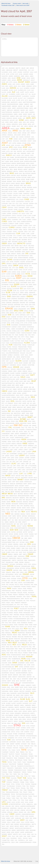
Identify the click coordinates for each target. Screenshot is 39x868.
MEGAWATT (27, 490)
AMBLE (21, 104)
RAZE (17, 629)
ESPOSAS (23, 315)
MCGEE (11, 490)
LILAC (14, 464)
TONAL (16, 780)
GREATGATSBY (21, 369)
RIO (24, 649)
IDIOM (34, 399)
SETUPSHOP (6, 683)
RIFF (19, 647)
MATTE (21, 488)
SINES (18, 695)
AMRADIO (17, 110)
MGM (3, 496)
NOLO (4, 528)
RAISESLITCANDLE (8, 625)
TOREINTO (16, 782)
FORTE (9, 347)
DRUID (21, 266)
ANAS (23, 112)
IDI (30, 399)
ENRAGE (9, 303)
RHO (34, 645)
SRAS (9, 723)
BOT (36, 182)
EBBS (19, 274)
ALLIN (10, 98)
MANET (21, 480)
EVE (9, 325)
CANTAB (15, 196)
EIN (27, 285)
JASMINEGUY (24, 434)
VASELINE (18, 818)
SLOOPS (19, 703)
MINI (27, 498)
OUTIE (18, 581)
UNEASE (20, 808)
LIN (30, 464)
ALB (32, 90)
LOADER (9, 468)
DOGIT (11, 258)
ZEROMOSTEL (6, 842)
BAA (8, 157)
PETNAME (12, 601)
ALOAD (4, 100)
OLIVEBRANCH (31, 552)
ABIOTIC (18, 68)
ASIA (32, 137)
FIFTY (23, 337)
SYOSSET (24, 744)
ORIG (3, 572)
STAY (33, 728)
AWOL (29, 153)
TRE (28, 788)
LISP (26, 466)
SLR (30, 703)
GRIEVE (25, 371)
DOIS (16, 258)
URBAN (16, 812)
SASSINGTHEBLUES (8, 667)
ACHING (20, 72)
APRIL (4, 124)
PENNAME (12, 597)
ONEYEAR (20, 560)
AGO (14, 84)
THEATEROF (12, 764)
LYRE (30, 474)
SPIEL (12, 719)
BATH (17, 165)
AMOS (31, 108)
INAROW (4, 411)
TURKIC (8, 798)
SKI (32, 697)
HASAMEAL (23, 379)
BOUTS (8, 184)
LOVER (16, 472)
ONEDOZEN (12, 558)
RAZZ (21, 629)
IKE (28, 403)
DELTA (9, 248)
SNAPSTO (23, 707)
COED (4, 222)
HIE (33, 387)
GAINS (33, 351)
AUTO (8, 151)
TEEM (17, 756)
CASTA (8, 202)
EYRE (22, 331)
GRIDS (20, 371)
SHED (34, 685)
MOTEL (31, 504)
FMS (3, 345)
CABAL (15, 192)
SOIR (3, 713)
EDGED (4, 278)
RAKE (16, 625)
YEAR (4, 838)
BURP (32, 190)
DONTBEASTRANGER (20, 260)
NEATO (34, 512)
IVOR (14, 432)
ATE (4, 145)
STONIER (5, 736)
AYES (32, 155)
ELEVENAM (16, 289)
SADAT (9, 661)
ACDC (11, 72)
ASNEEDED (31, 139)
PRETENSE (5, 615)
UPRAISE (10, 812)
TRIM (25, 790)
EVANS (4, 325)
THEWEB (10, 770)
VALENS (31, 816)
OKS (35, 550)
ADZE (9, 80)
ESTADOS (20, 317)
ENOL (26, 301)
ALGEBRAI (12, 94)
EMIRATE (25, 295)
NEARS (28, 512)
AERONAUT (26, 80)
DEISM (17, 246)
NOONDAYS (5, 530)
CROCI (4, 232)
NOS (16, 530)
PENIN (7, 597)
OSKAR (18, 576)
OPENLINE (17, 566)
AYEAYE (27, 155)
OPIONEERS (10, 568)
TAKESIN (27, 746)
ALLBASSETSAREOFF (15, 96)
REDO (15, 633)
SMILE (34, 705)
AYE (23, 155)
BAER (14, 159)
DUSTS (16, 270)
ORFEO (34, 570)
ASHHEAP (27, 137)
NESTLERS (13, 518)
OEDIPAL (16, 544)
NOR (12, 530)
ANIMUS (12, 116)
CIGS (28, 214)
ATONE (20, 147)
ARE (35, 126)
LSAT (20, 472)
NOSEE (4, 532)
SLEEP (11, 701)
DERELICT (9, 250)
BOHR (19, 180)
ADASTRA (5, 76)
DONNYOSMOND (23, 258)
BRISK (11, 186)
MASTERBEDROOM (8, 488)
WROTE (15, 834)
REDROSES (21, 633)
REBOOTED (24, 631)
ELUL (18, 293)
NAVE (8, 512)
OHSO (31, 548)
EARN (9, 272)
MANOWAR (33, 480)
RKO (16, 651)
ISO (20, 425)
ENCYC (4, 297)
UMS (35, 804)
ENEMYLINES (16, 297)
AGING (10, 84)
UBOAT (31, 800)
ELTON (13, 293)
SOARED (28, 709)
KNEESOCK (5, 446)
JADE (25, 432)
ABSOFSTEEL (23, 70)
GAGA (28, 351)
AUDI (30, 149)
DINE (9, 254)
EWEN (13, 329)
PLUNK (4, 609)
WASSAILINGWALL (25, 824)
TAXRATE (12, 752)
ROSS (28, 655)
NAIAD (33, 508)
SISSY (11, 697)
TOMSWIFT (10, 780)
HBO (25, 381)
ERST (24, 313)
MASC (34, 484)
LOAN (15, 468)
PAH (32, 585)
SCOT (10, 671)
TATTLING (30, 750)
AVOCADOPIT (30, 151)
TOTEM (18, 784)
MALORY (4, 480)
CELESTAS (29, 206)
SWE (8, 744)
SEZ (17, 683)
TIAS (3, 774)
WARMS (17, 824)
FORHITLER (31, 345)
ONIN (25, 560)
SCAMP (24, 669)
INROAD (24, 417)
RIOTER (29, 649)
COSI (29, 228)
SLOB (35, 701)
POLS (4, 611)
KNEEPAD (31, 444)
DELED (4, 248)
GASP (22, 355)
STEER (17, 730)
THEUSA (4, 770)
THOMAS (29, 770)
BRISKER (17, 186)
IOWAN (8, 421)
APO (28, 122)
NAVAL (4, 512)
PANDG (29, 587)
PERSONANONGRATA (13, 599)
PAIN (36, 585)
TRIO (3, 792)
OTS (35, 579)
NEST (7, 518)
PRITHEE (16, 615)
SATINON (27, 667)
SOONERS (18, 713)
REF (30, 635)
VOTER (27, 822)
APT (33, 124)
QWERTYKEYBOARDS (19, 621)
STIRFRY (27, 732)
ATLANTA (18, 145)
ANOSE (15, 118)
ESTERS (4, 319)
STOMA (15, 734)
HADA (23, 375)
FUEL (10, 351)
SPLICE (29, 719)
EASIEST (24, 272)
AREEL (17, 129)
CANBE (32, 194)
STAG (17, 725)
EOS (34, 305)
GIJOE (32, 359)
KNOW (20, 446)
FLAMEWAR (5, 341)
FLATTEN (17, 341)
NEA (23, 512)
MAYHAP (33, 488)
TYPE (10, 800)
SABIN (33, 659)
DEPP (4, 250)
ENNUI (22, 301)
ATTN (20, 149)
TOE (24, 778)
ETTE (26, 323)
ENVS (26, 305)
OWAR (8, 583)
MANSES (5, 482)
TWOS (30, 798)
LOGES (34, 468)
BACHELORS (32, 157)
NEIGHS (33, 514)
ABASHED (12, 68)
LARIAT (26, 450)
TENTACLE (5, 760)
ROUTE (15, 657)
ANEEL (16, 114)
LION (8, 466)
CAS (17, 200)
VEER (27, 818)
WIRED (14, 830)
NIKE (35, 520)
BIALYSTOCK (28, 171)
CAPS (28, 196)
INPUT (15, 417)
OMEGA (10, 554)
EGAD (34, 281)
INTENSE (16, 419)
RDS (33, 629)
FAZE (17, 335)
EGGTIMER (24, 283)
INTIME (23, 419)
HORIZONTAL (27, 391)
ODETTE (4, 544)
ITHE (29, 428)
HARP (17, 379)
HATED (16, 381)
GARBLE (10, 355)
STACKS (10, 726)
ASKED (16, 139)
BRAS (28, 183)
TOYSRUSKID (11, 786)
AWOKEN (23, 153)
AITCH (35, 86)
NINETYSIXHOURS (7, 524)
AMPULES (10, 110)
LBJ (8, 454)
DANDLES (5, 238)
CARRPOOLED (11, 200)
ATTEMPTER (14, 149)
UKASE (9, 802)
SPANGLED (27, 715)
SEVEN (13, 683)
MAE (26, 476)
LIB (11, 462)
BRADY (23, 184)
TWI (21, 798)
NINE (20, 522)
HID (30, 387)
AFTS (11, 82)
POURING (10, 613)
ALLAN (5, 96)
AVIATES (19, 151)
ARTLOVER (17, 135)
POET (16, 609)
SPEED (15, 717)
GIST (7, 361)
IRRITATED (23, 423)
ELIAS (29, 289)
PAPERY (15, 589)
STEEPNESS (11, 730)
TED (10, 756)
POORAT (21, 611)
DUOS (31, 268)
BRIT (22, 186)
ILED (34, 403)
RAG (7, 623)
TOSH (4, 784)
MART (25, 484)
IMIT (25, 407)
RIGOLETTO (25, 647)
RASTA (22, 627)
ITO (36, 428)
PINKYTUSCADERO (8, 605)
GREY (15, 371)
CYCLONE (9, 236)
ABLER (23, 68)
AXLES (18, 155)
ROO (4, 655)
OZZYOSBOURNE (28, 583)
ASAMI (13, 137)
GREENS (5, 371)
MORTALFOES (24, 504)
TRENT (5, 790)
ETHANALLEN (6, 321)
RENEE (17, 641)
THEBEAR (20, 764)
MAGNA (4, 478)
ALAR (15, 90)
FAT (13, 335)
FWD (24, 351)
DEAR (14, 240)
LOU (36, 470)
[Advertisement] (20, 855)
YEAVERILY (14, 838)
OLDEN (8, 552)
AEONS (14, 80)
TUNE (4, 798)
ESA (28, 313)
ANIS (21, 116)
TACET (4, 746)
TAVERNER (5, 752)
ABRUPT (16, 70)
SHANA (11, 685)
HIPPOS (20, 389)
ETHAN (32, 319)
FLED (23, 341)
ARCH (26, 126)
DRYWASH (5, 268)
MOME (4, 502)
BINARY (34, 173)
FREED (30, 347)
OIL (3, 550)
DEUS (4, 252)
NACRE (19, 508)
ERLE (16, 311)
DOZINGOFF (30, 262)
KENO (9, 442)
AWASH (11, 153)
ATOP (25, 147)
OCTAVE (22, 542)
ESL (13, 315)
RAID (19, 623)
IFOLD (16, 403)
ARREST (33, 133)
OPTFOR (22, 568)
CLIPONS (28, 218)
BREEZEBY (5, 186)
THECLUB (13, 766)
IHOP (20, 403)
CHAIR (16, 210)
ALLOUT (20, 98)
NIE (32, 520)
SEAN (29, 671)
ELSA (3, 293)
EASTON (34, 272)
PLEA (26, 607)
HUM (17, 395)
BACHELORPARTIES (21, 157)
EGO (33, 283)
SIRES (4, 697)
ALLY (25, 98)
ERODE (31, 311)
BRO (25, 186)
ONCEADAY (21, 556)
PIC (24, 601)
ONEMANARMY (6, 560)
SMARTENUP (9, 705)
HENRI (9, 385)
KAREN (13, 440)
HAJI (15, 377)
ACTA (3, 74)
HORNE (4, 393)
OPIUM (17, 568)
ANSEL (20, 118)
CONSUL (27, 224)
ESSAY (8, 317)
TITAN (26, 776)
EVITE (4, 329)
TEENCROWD (24, 756)
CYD (14, 236)
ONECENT (5, 558)
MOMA (34, 500)
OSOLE (28, 576)
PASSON (25, 591)
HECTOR (18, 383)
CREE (20, 230)
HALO (23, 377)
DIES (32, 252)
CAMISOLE (26, 194)
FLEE (26, 341)
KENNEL (4, 442)
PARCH (20, 589)
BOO (15, 182)
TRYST (8, 796)
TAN (35, 746)
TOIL (34, 778)
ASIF (3, 139)
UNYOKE (17, 810)
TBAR (17, 752)
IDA (29, 397)
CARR (4, 200)
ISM (16, 425)
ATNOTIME (5, 147)
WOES (4, 832)
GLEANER (25, 361)
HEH (27, 383)
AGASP (21, 82)
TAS (9, 750)
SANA (15, 663)
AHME (32, 84)
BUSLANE (5, 192)
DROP (16, 266)
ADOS (33, 78)
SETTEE (29, 681)
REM (8, 641)
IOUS (3, 421)
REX (14, 645)
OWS (16, 583)
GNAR (21, 363)
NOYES (21, 534)
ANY (17, 120)
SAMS (10, 663)
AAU (7, 68)
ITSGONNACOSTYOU (8, 430)
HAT (8, 381)
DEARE (19, 240)
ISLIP (11, 426)
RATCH (30, 627)
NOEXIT (19, 526)
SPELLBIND (21, 717)
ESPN (17, 315)
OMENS (16, 554)
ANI (34, 114)
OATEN (26, 536)
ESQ (32, 315)
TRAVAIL (23, 788)
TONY (31, 780)
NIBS (16, 520)
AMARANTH (14, 102)
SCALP (19, 669)
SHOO (26, 687)
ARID (15, 131)
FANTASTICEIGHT (27, 333)
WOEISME (33, 830)
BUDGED (30, 188)
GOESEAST (5, 365)
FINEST (9, 339)
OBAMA (4, 538)
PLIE (34, 607)
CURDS (23, 234)
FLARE (12, 341)
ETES (28, 319)
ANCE (27, 112)
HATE (12, 381)
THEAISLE (5, 764)
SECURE (4, 675)
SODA (16, 711)
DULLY (27, 268)
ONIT (3, 562)
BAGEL (22, 159)
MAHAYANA (11, 478)
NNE (29, 524)
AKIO (7, 88)
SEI (34, 677)
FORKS (4, 347)
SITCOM (21, 697)
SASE (29, 665)
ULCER (18, 802)
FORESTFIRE (17, 345)
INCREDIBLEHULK (27, 411)
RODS (4, 653)
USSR (7, 816)
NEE (12, 514)
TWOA (25, 798)
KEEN (24, 440)
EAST (29, 272)
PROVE (10, 617)
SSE (15, 723)
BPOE (13, 184)
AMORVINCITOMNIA (22, 108)
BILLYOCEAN (27, 173)
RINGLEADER (10, 649)
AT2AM (24, 143)
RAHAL (14, 623)
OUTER (14, 581)
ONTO (25, 564)
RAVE (9, 629)
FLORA (27, 343)
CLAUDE (4, 218)
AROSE (24, 133)
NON (8, 528)
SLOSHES (25, 703)
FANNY (18, 333)
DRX (30, 266)
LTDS (30, 472)
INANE (20, 409)
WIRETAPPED (21, 830)
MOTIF (4, 506)
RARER (13, 627)
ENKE (10, 301)
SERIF (9, 681)
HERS (18, 387)
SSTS (28, 723)
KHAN (14, 442)
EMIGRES (15, 295)
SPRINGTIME (29, 721)
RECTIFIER (32, 631)
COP (34, 226)
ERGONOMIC (22, 309)
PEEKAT (15, 595)
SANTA (32, 663)
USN (3, 816)
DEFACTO (21, 244)
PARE (25, 589)
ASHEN (21, 137)
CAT (32, 202)
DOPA (29, 260)
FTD (30, 349)
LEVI (34, 460)
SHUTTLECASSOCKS (13, 689)
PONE (15, 611)
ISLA (3, 426)
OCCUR (20, 540)
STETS (13, 732)
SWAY (4, 744)
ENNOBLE (16, 301)
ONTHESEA (19, 564)
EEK (3, 281)
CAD (32, 192)
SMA (3, 705)
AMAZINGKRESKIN (13, 104)
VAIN (27, 816)
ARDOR (31, 126)
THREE (10, 772)
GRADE (16, 367)
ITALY (23, 428)
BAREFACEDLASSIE (30, 161)
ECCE (23, 274)
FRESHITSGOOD (23, 349)
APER (11, 122)
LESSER (33, 458)
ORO (18, 572)
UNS (8, 810)
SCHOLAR (5, 671)
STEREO (32, 730)
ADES (32, 76)
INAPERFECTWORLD (29, 409)
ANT (24, 118)
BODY (33, 178)
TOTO (22, 784)
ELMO (31, 291)
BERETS (31, 169)
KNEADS (19, 444)
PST (20, 617)
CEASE (4, 206)
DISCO (4, 256)
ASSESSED (23, 141)
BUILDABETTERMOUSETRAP (11, 190)
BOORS (19, 182)
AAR (3, 68)
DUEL (21, 268)
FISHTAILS (15, 339)
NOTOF (25, 532)
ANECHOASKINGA (7, 114)
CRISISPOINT (32, 230)
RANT (35, 625)
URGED (21, 812)
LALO (29, 448)
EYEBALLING (16, 331)
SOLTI (7, 713)
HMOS (5, 391)
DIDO (24, 252)
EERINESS (22, 281)
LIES (17, 462)
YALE (13, 836)
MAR (17, 482)
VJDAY (18, 822)
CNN (4, 220)
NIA (13, 520)
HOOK (15, 391)
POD (12, 609)
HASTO (4, 381)
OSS (32, 576)
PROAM (22, 615)
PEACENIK (13, 593)
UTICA (17, 816)
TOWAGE (34, 784)
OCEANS (25, 540)
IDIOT (4, 401)
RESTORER (21, 643)
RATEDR (4, 629)
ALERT (22, 92)
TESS (4, 762)
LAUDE (23, 452)
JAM (32, 432)
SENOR (31, 679)
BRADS (18, 184)
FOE (7, 345)
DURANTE (5, 270)
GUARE (12, 373)
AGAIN (15, 82)
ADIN (9, 78)
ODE (32, 542)
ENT (27, 303)
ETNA (9, 323)
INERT (24, 413)
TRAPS (18, 788)
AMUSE (23, 110)
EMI (10, 295)
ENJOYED (5, 301)
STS (16, 738)
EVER (19, 327)
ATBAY (33, 143)
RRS (10, 659)
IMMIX (34, 407)
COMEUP (11, 224)
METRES (20, 494)
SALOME (34, 661)
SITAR (16, 697)
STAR (3, 728)
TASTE (18, 750)
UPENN (4, 812)
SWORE (18, 744)
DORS (4, 262)
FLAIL (24, 339)
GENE (18, 357)
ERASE (9, 309)
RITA (9, 651)
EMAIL (26, 293)
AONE (21, 120)
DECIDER (15, 242)
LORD (19, 470)
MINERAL (22, 498)
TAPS (27, 748)
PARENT (30, 589)
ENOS (4, 303)
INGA (28, 413)
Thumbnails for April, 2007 (8, 5)
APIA (24, 122)
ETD (24, 319)
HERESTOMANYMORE (9, 387)
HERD (17, 385)
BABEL (12, 157)
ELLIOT (22, 291)
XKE (32, 834)
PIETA (4, 603)
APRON (9, 124)
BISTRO (14, 175)
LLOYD (4, 468)
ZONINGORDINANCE (25, 842)
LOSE (23, 470)
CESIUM (4, 210)
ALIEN (18, 94)
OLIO (24, 552)
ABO (28, 68)
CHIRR (4, 214)
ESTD (25, 317)
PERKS (4, 599)
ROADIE (24, 651)
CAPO (24, 196)
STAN (28, 726)
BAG (18, 159)
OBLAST (4, 540)
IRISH (30, 421)
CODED (29, 220)
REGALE (9, 637)
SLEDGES (5, 701)
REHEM (11, 639)
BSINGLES (12, 188)
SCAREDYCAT (31, 669)
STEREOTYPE (6, 732)
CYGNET (19, 236)
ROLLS (20, 653)
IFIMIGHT (10, 403)
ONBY (15, 556)
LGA (7, 462)
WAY (8, 826)
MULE (32, 506)
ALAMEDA (27, 88)
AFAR (3, 82)
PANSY (34, 587)
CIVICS (14, 216)
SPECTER (9, 717)
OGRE (8, 548)
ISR (30, 426)
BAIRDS (33, 159)
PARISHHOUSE (6, 591)
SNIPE (9, 709)
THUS (34, 772)
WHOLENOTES (6, 830)
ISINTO (34, 423)
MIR (35, 498)
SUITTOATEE (20, 740)
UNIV (29, 808)
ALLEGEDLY (26, 96)
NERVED (25, 516)
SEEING (29, 675)
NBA (16, 512)
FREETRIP (5, 349)
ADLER (14, 78)
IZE (17, 432)
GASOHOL (17, 355)
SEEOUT (15, 677)
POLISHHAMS (32, 609)
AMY (27, 110)
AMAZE (4, 104)
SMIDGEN (28, 705)
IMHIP (10, 407)
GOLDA (19, 365)
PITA (18, 605)
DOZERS (17, 262)
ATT (9, 149)
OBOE (9, 540)
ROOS (9, 655)
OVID (3, 583)
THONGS (5, 772)
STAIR (24, 726)
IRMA (3, 423)
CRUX (26, 232)
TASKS (13, 750)
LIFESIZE (26, 462)
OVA (23, 581)
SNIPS (13, 709)
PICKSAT (33, 601)
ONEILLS (19, 558)
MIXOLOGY (12, 500)
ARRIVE (4, 135)
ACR (36, 72)
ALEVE (32, 92)
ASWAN (19, 143)
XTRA (9, 836)
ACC (33, 70)
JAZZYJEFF (5, 436)
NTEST (26, 534)
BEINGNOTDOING (30, 167)
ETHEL (13, 321)
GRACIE (10, 367)
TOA (8, 778)
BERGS (4, 171)
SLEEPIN (16, 701)
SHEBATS (28, 685)
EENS (16, 281)
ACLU (32, 72)
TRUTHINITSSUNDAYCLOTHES (25, 794)
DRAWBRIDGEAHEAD (24, 264)
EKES (35, 285)
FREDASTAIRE (22, 347)
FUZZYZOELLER (17, 351)
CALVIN (15, 194)
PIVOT (26, 605)
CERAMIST (22, 208)
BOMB (28, 180)
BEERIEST (5, 167)
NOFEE (24, 526)
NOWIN (16, 534)
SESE (13, 681)
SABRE (4, 661)
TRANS (13, 788)
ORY (20, 574)
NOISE (30, 526)
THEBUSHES (6, 766)
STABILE (4, 726)
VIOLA (9, 822)
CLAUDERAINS (12, 218)
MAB (3, 476)
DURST (11, 270)
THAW (24, 762)
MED (16, 490)
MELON (8, 492)
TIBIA (7, 774)
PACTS (17, 585)
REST (15, 643)
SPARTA (33, 715)
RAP (3, 627)
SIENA (11, 691)
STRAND (4, 738)
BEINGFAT (21, 167)
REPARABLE (24, 641)
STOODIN (11, 736)
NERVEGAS (31, 516)
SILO (32, 693)
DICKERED (18, 252)
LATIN (18, 452)
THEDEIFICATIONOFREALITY (26, 766)
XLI (35, 834)
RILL (30, 647)
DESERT (19, 250)
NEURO (27, 518)
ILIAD (7, 405)
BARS (28, 163)
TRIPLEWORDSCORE (12, 792)
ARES (23, 129)
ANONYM (9, 118)
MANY (10, 482)
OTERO (19, 579)
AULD (34, 149)
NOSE (21, 530)
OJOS (10, 550)
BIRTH (9, 175)
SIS (7, 697)
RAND (26, 625)
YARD (21, 836)
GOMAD (24, 365)
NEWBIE (4, 520)
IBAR (3, 397)
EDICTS (9, 278)
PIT (15, 605)
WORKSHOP (29, 832)
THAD (15, 762)
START (18, 728)
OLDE (4, 552)
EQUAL (32, 307)
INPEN (4, 417)
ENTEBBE (32, 303)
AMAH (31, 100)
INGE (32, 413)
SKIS (18, 699)
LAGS (21, 448)
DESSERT (25, 250)
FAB (31, 331)
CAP (20, 196)
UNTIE (12, 810)
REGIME (14, 637)
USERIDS (18, 814)
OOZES (4, 566)
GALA (4, 353)
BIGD (12, 173)
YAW (25, 836)
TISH (22, 776)
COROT (25, 228)
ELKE (15, 291)
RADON (33, 621)
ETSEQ (17, 323)
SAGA (18, 661)
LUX (21, 474)
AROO (19, 133)
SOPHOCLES (26, 713)
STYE (25, 738)
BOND (32, 180)
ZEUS (13, 842)
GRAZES (13, 369)
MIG (4, 498)
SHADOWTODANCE (28, 683)
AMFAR (20, 106)
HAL (18, 377)
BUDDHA (18, 188)
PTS (23, 617)
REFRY (34, 635)
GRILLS (30, 371)
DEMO (13, 248)
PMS (8, 609)
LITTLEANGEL (32, 466)
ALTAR (18, 100)
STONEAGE (30, 734)
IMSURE (9, 409)
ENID (27, 299)
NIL (3, 522)
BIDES (7, 173)
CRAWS (15, 230)
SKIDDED (5, 699)
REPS (30, 641)
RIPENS (34, 649)
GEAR (31, 355)
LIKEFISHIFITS (6, 464)
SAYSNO (13, 669)
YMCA (30, 838)
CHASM (14, 212)
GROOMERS (6, 373)
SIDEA (34, 689)
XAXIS (24, 834)
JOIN (28, 436)
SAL (22, 661)
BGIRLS (22, 171)
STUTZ (20, 738)
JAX (30, 434)
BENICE (20, 169)
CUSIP (32, 234)
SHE (17, 685)
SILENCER (13, 693)
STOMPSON (22, 734)
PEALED (20, 593)
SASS (33, 665)
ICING (22, 397)
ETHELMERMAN (20, 321)
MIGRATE (9, 498)
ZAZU (31, 840)
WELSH (32, 826)
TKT (29, 776)
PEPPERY (19, 597)
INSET (30, 417)
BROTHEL (5, 188)
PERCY (29, 597)
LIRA (14, 466)
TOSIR (8, 784)
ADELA (27, 76)
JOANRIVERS (22, 436)
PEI (3, 597)
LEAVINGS (31, 454)
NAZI (12, 512)
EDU (28, 278)
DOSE (12, 262)
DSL (10, 268)
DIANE (12, 252)
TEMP (4, 758)
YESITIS (25, 838)
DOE (31, 256)
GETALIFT (18, 359)
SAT (17, 667)
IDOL (13, 401)
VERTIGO (16, 820)
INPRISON (10, 417)
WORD (22, 832)
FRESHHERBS (13, 349)
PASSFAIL (19, 591)
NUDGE (31, 534)
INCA (13, 411)
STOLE (4, 734)
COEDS (10, 222)
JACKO (21, 432)
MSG (18, 506)
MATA (16, 488)
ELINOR (4, 291)
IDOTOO (30, 401)
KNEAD (14, 444)
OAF (3, 536)
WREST (10, 834)
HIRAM (25, 389)
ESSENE (14, 317)
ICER (18, 397)
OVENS (28, 581)
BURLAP (27, 190)
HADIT (27, 375)
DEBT (9, 242)
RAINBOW (24, 623)
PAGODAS (27, 585)
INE (12, 413)
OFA (29, 544)
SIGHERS (28, 691)
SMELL (22, 705)
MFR (35, 494)
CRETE (25, 230)
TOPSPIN (9, 782)
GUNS (30, 373)
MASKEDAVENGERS (8, 486)
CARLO (19, 198)
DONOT (4, 260)
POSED (4, 613)
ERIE (33, 309)
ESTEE (34, 317)
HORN (34, 391)
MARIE (22, 482)
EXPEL (4, 331)
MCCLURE (5, 490)
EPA (9, 307)
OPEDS (10, 566)
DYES (21, 270)
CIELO (23, 214)
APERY (16, 122)
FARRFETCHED (6, 335)
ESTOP (10, 319)
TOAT (20, 778)
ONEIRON (26, 558)
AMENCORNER (6, 106)
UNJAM (33, 808)
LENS (16, 458)
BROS (29, 186)
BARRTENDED (21, 163)
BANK (22, 161)
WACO (32, 822)
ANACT (31, 110)
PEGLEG (33, 595)
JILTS (15, 436)
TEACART (5, 754)
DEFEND (29, 244)
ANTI (34, 118)
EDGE (30, 276)
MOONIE (8, 504)
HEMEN (4, 385)
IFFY (3, 403)
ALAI (21, 88)
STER (27, 730)
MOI (24, 500)
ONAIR (30, 554)
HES (22, 387)
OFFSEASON (9, 546)
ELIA (25, 289)
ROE (8, 653)
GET (13, 359)
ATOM (15, 147)
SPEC (4, 717)
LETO (25, 460)
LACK (13, 448)
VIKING (4, 822)
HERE (21, 385)
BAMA (7, 161)
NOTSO (30, 532)
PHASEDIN (19, 601)
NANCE (12, 510)
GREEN (29, 369)
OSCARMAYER (6, 576)
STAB (32, 723)
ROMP (30, 653)
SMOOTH (5, 707)
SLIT (31, 701)
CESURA (10, 210)
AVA (12, 151)
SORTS (32, 713)
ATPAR (30, 147)
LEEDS (7, 456)
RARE (8, 627)
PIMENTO (17, 603)
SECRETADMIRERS (22, 673)
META (15, 494)
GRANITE (27, 367)
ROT (32, 655)
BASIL (4, 165)
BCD (30, 165)
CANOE (10, 196)
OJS (14, 550)
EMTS (30, 295)
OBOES (14, 540)
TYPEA (15, 800)
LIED (14, 462)
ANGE (20, 114)
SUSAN (19, 742)
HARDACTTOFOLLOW (8, 379)
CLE (19, 218)
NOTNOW (19, 532)
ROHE (12, 653)
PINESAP (24, 603)
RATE (34, 627)
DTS (14, 268)
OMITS (25, 554)
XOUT (4, 836)
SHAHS (5, 685)
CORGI (12, 228)
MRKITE (13, 506)
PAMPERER (17, 587)
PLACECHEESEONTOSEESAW (11, 607)
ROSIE (24, 655)
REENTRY (25, 635)
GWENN (4, 375)
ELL (18, 291)
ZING (17, 842)
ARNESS (4, 133)
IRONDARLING (10, 423)
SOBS (34, 709)
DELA (21, 246)
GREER (10, 371)
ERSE (20, 313)
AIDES (11, 86)
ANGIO (25, 114)
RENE (12, 641)
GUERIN (18, 373)
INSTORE (5, 419)
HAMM (28, 377)
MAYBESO (26, 488)
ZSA (3, 844)
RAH (10, 623)
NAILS (4, 510)
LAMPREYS (5, 450)
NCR (19, 512)
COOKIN (20, 226)
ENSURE (22, 303)
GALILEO (23, 353)
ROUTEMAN (22, 657)
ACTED (12, 74)
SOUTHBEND (9, 715)
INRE (19, 417)
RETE (27, 643)
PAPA (9, 589)
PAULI (4, 593)
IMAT (27, 405)
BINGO (4, 175)
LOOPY (11, 470)
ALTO (22, 100)
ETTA (22, 323)
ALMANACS (31, 98)
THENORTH (10, 768)
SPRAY (16, 721)
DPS (4, 264)
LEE (3, 456)
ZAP (27, 840)
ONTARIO (12, 564)
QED (28, 619)
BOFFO (4, 180)
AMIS (32, 106)
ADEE (22, 76)
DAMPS (34, 236)
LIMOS (23, 464)
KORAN (25, 446)
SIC (24, 689)
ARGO (29, 129)
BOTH (4, 184)
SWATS (33, 742)
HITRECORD (32, 389)
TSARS (13, 796)
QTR (32, 619)
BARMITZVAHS (6, 163)
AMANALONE (6, 102)
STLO (32, 732)
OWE (12, 583)
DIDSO (28, 252)
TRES (10, 790)
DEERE (10, 244)
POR (32, 611)
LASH (3, 452)
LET (16, 460)
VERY (22, 820)
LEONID (27, 458)
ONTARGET (5, 564)
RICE (8, 647)
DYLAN (25, 270)
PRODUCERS (29, 615)
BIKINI (17, 173)
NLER (25, 524)
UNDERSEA (13, 808)
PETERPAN (5, 601)
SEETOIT (29, 677)
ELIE (33, 289)
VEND (35, 818)
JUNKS (26, 438)
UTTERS (22, 816)
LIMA (19, 464)
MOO (3, 504)
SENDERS (25, 679)
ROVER (29, 657)
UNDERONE (5, 808)
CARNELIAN (33, 198)
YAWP (29, 836)
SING (22, 695)
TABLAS (33, 744)
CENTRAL (10, 208)
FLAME (28, 339)
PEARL (25, 593)
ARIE (20, 131)
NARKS (17, 510)
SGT (20, 683)
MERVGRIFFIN (25, 492)
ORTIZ (16, 574)
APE (3, 122)
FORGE (24, 345)
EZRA (27, 331)
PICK (28, 601)
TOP (4, 782)
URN (33, 812)
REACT (7, 631)
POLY (8, 611)
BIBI (3, 173)
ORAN (4, 570)
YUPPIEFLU (21, 840)
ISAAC (29, 423)
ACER (15, 72)
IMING (14, 407)
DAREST (15, 238)
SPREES (21, 721)
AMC (31, 104)
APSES (25, 124)
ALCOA (4, 92)
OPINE (4, 568)
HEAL (29, 381)
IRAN (21, 421)
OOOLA (34, 564)
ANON (4, 118)
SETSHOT (23, 681)
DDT (7, 240)
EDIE (14, 278)
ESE (10, 315)
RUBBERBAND (16, 659)
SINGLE (27, 695)
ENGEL (4, 299)
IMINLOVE (20, 407)
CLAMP (34, 216)
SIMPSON (9, 695)
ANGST (30, 114)
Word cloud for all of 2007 (23, 5)
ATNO (28, 145)
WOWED (4, 834)
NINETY (24, 522)
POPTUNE (27, 611)
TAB (29, 744)
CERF (28, 208)
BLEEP (30, 175)
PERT (22, 599)
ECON (4, 276)
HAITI (11, 377)
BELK (8, 169)
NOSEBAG (27, 530)
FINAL (27, 337)
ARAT (18, 126)
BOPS (24, 182)
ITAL (10, 428)
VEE (23, 818)
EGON (11, 285)
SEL (11, 679)
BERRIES (10, 171)
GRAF (22, 367)
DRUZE (26, 266)
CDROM (31, 204)
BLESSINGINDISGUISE (9, 178)
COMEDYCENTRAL (26, 222)
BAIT (3, 161)
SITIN (26, 697)
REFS (4, 637)
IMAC (23, 405)
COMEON (5, 224)
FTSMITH (5, 351)
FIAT (7, 337)
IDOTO (24, 401)
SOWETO (17, 715)
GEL (14, 357)
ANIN (17, 116)
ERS (16, 313)
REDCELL (8, 633)
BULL (22, 190)
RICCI (4, 647)
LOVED (11, 472)
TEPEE (25, 760)
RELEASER (24, 639)
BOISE (23, 180)
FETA (33, 335)
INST (35, 417)
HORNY (9, 393)
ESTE (29, 317)
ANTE (28, 118)
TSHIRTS (19, 796)
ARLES (32, 131)
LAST (14, 452)
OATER (32, 536)
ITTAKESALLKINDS (31, 430)
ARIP (24, 131)
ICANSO (8, 397)
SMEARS (17, 705)
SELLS (19, 679)
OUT (9, 581)
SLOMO (8, 703)
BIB (34, 171)
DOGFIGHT (5, 258)
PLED (31, 607)
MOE (20, 500)
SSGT (19, 723)
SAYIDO (8, 669)
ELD (19, 287)
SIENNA (16, 691)
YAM (17, 836)
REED (34, 633)
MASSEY (22, 486)
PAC (7, 585)
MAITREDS (24, 478)
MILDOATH (16, 498)
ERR (8, 313)
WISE (27, 830)
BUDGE (24, 188)
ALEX (3, 94)
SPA (22, 715)
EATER (8, 274)
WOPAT (17, 832)
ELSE (8, 293)
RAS (18, 627)
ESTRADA (16, 319)
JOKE (32, 436)
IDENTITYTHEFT (24, 399)
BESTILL (16, 171)
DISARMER (32, 254)
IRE (26, 421)
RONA (35, 653)
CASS (4, 202)
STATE (28, 728)
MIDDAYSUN (13, 496)
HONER (10, 391)
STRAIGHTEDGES (31, 736)
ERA (3, 309)
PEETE (27, 595)
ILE (31, 403)
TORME (22, 782)
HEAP (34, 381)
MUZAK (8, 508)
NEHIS (28, 514)
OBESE (16, 538)
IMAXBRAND (33, 405)
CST (30, 232)
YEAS (8, 838)
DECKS (21, 242)
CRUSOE (21, 232)
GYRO (9, 375)
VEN (31, 818)
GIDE (28, 359)
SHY (21, 689)
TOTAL (13, 784)
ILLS (20, 405)
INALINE (15, 409)
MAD (23, 476)
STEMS (22, 730)
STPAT (17, 736)
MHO (7, 496)
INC (9, 411)
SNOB (18, 709)
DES (14, 250)
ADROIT (4, 80)
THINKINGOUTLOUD (20, 770)
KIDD (18, 442)
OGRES (13, 548)
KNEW (12, 446)
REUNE (4, 645)
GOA (34, 363)
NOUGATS (5, 534)
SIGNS (4, 693)
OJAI (6, 550)
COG (15, 222)
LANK (11, 450)
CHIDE (31, 212)
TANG (4, 748)
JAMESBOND (6, 434)
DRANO (15, 264)
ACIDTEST (26, 72)
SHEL (9, 687)
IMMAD (29, 407)
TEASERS (5, 756)
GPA (4, 367)
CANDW (4, 196)
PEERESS (22, 595)
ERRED (12, 313)
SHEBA (23, 685)
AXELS (9, 155)
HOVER (24, 393)
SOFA (20, 711)
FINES (4, 339)
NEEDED (17, 514)
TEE (13, 756)
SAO (3, 665)
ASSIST (30, 141)
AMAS (20, 102)
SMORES (11, 707)
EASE (19, 272)
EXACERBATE (20, 329)
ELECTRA (23, 287)
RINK (16, 649)
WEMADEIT (5, 828)
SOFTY (35, 711)
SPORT (34, 719)
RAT (26, 627)
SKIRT (14, 699)
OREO (25, 570)
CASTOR (27, 202)
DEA (10, 240)
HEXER (26, 387)
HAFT (32, 375)
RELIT (30, 639)
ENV (23, 305)
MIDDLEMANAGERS (24, 496)
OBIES (30, 538)
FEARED (21, 335)
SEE (20, 675)
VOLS (23, 822)
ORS (3, 574)
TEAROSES (24, 754)
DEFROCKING (6, 246)
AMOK (9, 108)
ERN (21, 311)
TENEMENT (21, 758)
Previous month (17, 3)
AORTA (27, 120)
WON (13, 832)
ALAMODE (5, 90)
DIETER (4, 254)
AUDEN (25, 149)
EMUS (35, 295)
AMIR (28, 106)
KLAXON (8, 444)
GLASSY (12, 361)
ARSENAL (10, 135)
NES (3, 518)
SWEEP (12, 744)
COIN (18, 222)
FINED (32, 337)
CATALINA (5, 204)
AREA (6, 128)
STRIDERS (11, 738)
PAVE (8, 593)
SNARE (29, 707)
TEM (36, 756)
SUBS (34, 738)
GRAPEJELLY (6, 369)
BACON (4, 159)
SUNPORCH (28, 740)
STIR (22, 732)
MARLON (13, 484)
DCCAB (30, 238)
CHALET (21, 210)
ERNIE (26, 311)
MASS (17, 486)
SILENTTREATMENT (23, 693)
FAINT (35, 331)
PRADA (16, 613)
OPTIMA (28, 568)
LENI (8, 458)
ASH (17, 137)
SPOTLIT (4, 721)
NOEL (14, 526)
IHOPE (24, 403)
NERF (10, 516)
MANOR (27, 480)
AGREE (23, 84)
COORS (25, 226)
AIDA (7, 86)
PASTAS (31, 591)
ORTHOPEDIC (10, 574)
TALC (32, 746)
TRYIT (4, 796)
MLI (17, 500)
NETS (22, 518)
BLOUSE (24, 178)
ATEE (12, 145)
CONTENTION (6, 226)
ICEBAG (14, 397)
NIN (16, 522)
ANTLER (12, 120)
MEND (12, 492)
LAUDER (28, 452)
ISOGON (26, 426)
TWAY (18, 798)
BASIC (32, 163)
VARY (13, 818)
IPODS (13, 421)
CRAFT (4, 230)
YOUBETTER (6, 840)
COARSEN (15, 220)
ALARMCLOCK (22, 90)
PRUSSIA (15, 617)
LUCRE (4, 474)
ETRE (13, 323)
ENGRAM (14, 299)
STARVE (23, 728)
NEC (3, 514)
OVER (33, 581)
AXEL (3, 155)
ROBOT (29, 651)
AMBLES (27, 104)
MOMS (8, 502)
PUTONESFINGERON (20, 619)
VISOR (13, 822)
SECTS (30, 673)
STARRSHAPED (11, 728)
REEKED (10, 635)
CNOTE (9, 220)
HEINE (31, 383)
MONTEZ (26, 502)
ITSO (17, 430)
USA (3, 814)
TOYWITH (18, 786)
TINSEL (26, 774)
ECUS (8, 276)
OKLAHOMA (25, 550)
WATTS (34, 824)
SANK (27, 663)
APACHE (32, 120)
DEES (15, 244)
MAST (27, 486)
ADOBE (23, 78)
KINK (25, 442)
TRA (28, 786)
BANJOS (17, 161)
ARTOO (24, 135)
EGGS (18, 283)
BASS (12, 165)
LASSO (9, 452)
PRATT (33, 613)
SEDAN (10, 675)
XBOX (29, 834)
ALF (7, 94)
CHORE (9, 214)
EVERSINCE (31, 327)
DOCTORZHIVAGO (23, 256)
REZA (24, 645)
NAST (22, 510)
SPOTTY (10, 721)
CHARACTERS (6, 212)
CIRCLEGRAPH (6, 216)
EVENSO (14, 327)
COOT (30, 226)
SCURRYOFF (17, 671)
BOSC (32, 182)
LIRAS (18, 466)
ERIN (3, 311)
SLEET (22, 701)
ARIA (5, 131)
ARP (29, 133)
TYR (19, 800)
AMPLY (4, 110)
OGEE (4, 548)
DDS (3, 240)
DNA (16, 256)
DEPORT (31, 248)
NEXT (9, 520)
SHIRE (17, 687)
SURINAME (13, 742)
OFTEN (28, 546)
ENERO (30, 297)
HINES (15, 389)
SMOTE (17, 707)
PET (31, 599)
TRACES (32, 786)
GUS (34, 373)
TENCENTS (10, 758)
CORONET (19, 228)
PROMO (4, 617)
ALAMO (33, 88)
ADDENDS (17, 76)
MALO (35, 478)
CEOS (16, 208)
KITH (3, 444)
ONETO (14, 560)
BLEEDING (24, 175)
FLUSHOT (34, 343)
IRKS (34, 421)
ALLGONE (5, 98)
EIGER (17, 285)
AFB (7, 82)
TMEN (33, 776)
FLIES (8, 343)
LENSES (21, 458)
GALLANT (29, 353)
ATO (11, 147)
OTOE (30, 579)
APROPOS (15, 124)
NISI (18, 524)
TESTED (10, 762)
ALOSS (9, 100)
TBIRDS (22, 752)
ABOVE (32, 68)
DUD (17, 268)
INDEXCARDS (6, 413)
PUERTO (32, 617)
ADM (19, 78)
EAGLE (30, 270)
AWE (15, 153)
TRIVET (25, 792)
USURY (12, 816)
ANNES (33, 116)
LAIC (25, 448)
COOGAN (14, 226)
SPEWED (34, 717)
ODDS (27, 542)
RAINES (30, 623)
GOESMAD (13, 365)
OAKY (18, 536)
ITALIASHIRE (17, 428)
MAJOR (31, 478)
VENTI (4, 820)
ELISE (10, 291)
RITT (12, 651)
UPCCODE (29, 810)
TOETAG (30, 778)
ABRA (4, 70)
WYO (20, 834)
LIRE (23, 466)
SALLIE (27, 661)
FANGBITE (12, 333)
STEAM (4, 730)
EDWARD (33, 278)
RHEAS (30, 645)
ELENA (4, 289)
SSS (24, 723)
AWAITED (5, 153)
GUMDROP (24, 373)
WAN (12, 824)
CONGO (22, 224)
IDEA (33, 397)
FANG (7, 333)
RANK (31, 625)
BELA (3, 169)
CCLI (17, 204)
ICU (26, 397)
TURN (13, 798)
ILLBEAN (15, 405)
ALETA (27, 92)
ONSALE (27, 562)
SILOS (4, 695)
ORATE (9, 570)
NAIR (8, 510)
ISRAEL (34, 426)
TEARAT (18, 754)
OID (34, 548)
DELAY (25, 246)
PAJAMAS (5, 587)
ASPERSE (9, 141)
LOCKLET (28, 468)
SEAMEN (24, 671)
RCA (26, 629)
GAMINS (4, 355)
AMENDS (14, 106)
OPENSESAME (26, 566)
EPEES (13, 307)
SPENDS (28, 717)
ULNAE (31, 802)
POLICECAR (23, 609)
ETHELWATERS (31, 321)
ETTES (30, 323)
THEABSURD (30, 762)
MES (32, 492)
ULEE (22, 802)
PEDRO (10, 595)
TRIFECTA (16, 790)
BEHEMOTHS (13, 167)
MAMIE (15, 480)
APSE (20, 124)
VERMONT (9, 820)
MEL (3, 492)
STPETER (22, 736)
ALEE (18, 92)
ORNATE (8, 572)
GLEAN (19, 361)
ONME (16, 562)
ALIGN (22, 94)
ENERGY (23, 297)
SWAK (28, 742)
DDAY (35, 238)
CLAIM (24, 216)
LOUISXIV (5, 472)
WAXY (4, 826)
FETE (3, 337)
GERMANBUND (6, 359)
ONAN (4, 556)
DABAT (29, 236)
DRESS (10, 266)
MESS (10, 494)
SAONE (7, 665)
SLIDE (26, 701)
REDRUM (28, 633)
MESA (4, 494)
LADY (17, 448)
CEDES (13, 206)
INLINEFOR (17, 415)
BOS (28, 182)
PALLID (11, 587)
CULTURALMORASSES (9, 234)
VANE (4, 818)
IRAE (17, 421)
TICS (11, 774)
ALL (30, 94)
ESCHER (4, 315)
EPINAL (23, 307)
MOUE (8, 506)
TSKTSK (25, 796)
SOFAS (30, 711)
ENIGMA (32, 299)
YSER (12, 840)
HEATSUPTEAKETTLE (8, 383)
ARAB (4, 126)
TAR (30, 748)
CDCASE (25, 204)
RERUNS (5, 643)
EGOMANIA (5, 285)
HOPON (20, 391)
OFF (3, 546)
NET (18, 518)
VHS (27, 820)
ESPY (28, 315)
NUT (36, 534)
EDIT (19, 278)
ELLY (27, 291)
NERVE (19, 516)
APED (7, 122)
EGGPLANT (12, 283)
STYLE (29, 738)
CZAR (24, 236)
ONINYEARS (32, 560)
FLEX (3, 343)
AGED (27, 82)
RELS (3, 641)
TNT (4, 778)
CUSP (4, 236)
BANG (12, 161)
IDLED (8, 401)
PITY (22, 605)
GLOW (16, 363)
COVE (33, 228)
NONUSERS (32, 528)
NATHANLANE (29, 510)
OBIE (26, 538)
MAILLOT (18, 478)
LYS (34, 474)
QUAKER (5, 621)
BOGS (9, 180)
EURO (35, 323)
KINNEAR (30, 442)
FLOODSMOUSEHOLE (17, 343)
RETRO (32, 643)
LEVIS (4, 462)
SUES (13, 740)
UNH (25, 808)
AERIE (19, 80)
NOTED (13, 532)
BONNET (10, 182)
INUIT (28, 419)
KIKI (21, 442)
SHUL (35, 687)
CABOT (28, 192)
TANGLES (9, 748)
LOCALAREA (21, 468)
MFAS (31, 494)
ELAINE (4, 287)
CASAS (21, 200)
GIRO (3, 361)
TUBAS (30, 796)
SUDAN (4, 740)
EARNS (14, 272)
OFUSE (34, 546)
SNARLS (34, 707)
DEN (17, 248)
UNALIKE (8, 806)
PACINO (12, 585)
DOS (8, 262)
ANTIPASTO (5, 120)
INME (22, 415)
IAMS (35, 395)
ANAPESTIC (16, 112)
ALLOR (15, 98)
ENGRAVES (21, 299)
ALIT (26, 94)
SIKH (8, 693)
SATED (21, 667)
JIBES (11, 436)
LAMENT (34, 448)
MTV (22, 506)
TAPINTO (22, 748)
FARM (34, 333)
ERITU (11, 311)
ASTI (10, 143)
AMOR (14, 108)
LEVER (29, 460)
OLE (17, 552)
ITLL (33, 428)
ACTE (8, 74)
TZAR (26, 800)
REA (3, 631)
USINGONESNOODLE (28, 814)
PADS (21, 585)
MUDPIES (27, 506)
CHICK (27, 212)
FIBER (11, 337)
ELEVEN (9, 289)
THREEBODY (17, 772)
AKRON (13, 88)
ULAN (13, 802)
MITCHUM (5, 500)
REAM (12, 631)
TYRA (22, 800)
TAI (17, 746)
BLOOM (18, 178)
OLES (20, 552)
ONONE (21, 562)
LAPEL (16, 450)
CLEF (22, 218)
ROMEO (25, 653)
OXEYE (20, 583)
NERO (14, 516)
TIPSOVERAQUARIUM (8, 776)
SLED (33, 699)
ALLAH (34, 94)
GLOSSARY (10, 363)
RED (3, 633)
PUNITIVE (5, 619)
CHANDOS (27, 210)
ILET (3, 405)
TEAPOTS (11, 754)
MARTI (30, 484)
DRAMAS (9, 264)
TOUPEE (28, 784)
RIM (34, 647)
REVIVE (9, 645)
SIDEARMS (5, 691)
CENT (4, 207)
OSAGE (26, 574)
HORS (14, 393)
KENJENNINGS (31, 440)
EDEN (18, 276)
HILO (7, 389)
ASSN (34, 141)
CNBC (33, 218)
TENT (32, 758)
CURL (28, 234)
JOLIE (4, 438)
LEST (3, 460)
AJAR (3, 88)
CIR (31, 214)
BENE (16, 169)
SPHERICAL (5, 719)
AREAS (13, 129)
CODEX (34, 220)
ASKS (20, 139)
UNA (3, 806)
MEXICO (26, 494)
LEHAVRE (33, 456)
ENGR (9, 299)
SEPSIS (4, 681)
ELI (22, 289)
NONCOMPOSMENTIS (21, 528)
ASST (5, 143)
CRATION (10, 230)
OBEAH (9, 538)
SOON (12, 713)
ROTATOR (5, 657)
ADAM (31, 74)
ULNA (27, 802)
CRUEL (15, 232)
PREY (11, 615)
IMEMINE (5, 407)
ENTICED (11, 305)
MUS (3, 508)
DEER (4, 244)
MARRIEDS (19, 484)
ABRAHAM (9, 70)
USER (12, 814)
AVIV (24, 151)
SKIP (10, 699)
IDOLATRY (19, 401)
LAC (10, 448)
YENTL (20, 838)
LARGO (20, 450)
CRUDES (9, 232)
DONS (10, 260)
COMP (17, 224)
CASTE (13, 202)
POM (11, 611)
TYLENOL (5, 800)
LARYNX (31, 450)
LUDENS (10, 474)
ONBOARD (10, 556)
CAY (14, 204)
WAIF (3, 824)
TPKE (24, 786)
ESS (4, 317)
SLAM (22, 699)
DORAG (33, 260)
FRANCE (15, 347)
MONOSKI (19, 502)
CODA (24, 220)
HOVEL (19, 393)
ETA (21, 319)
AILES (15, 86)
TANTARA (15, 748)
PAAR (4, 585)
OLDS (13, 552)
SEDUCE (16, 675)
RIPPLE (4, 651)
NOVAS (11, 534)
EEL (7, 280)
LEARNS (20, 454)
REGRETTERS (29, 637)
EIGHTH (23, 285)
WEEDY (22, 826)
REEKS (15, 635)
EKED (30, 285)
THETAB (25, 768)
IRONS (17, 423)
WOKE (8, 832)
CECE (9, 206)
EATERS (14, 274)
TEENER (31, 756)
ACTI (17, 74)
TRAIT (8, 788)
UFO (4, 802)
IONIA (33, 419)
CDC (21, 204)
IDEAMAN (9, 399)
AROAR (10, 133)
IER (34, 401)
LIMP (27, 464)
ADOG (28, 78)
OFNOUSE (22, 546)
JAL (29, 432)
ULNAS (5, 804)
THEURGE (32, 768)
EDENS (25, 276)
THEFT (4, 768)
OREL (21, 570)
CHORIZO (15, 214)
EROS (4, 313)
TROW (30, 792)
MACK (13, 476)
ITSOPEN (22, 430)
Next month (25, 3)
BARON (14, 163)
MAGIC (30, 476)
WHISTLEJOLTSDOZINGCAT (23, 828)
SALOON (4, 663)
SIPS (31, 695)
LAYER (4, 454)
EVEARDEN (15, 325)
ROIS (16, 653)
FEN (29, 335)
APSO (29, 124)
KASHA (18, 440)
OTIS (25, 578)
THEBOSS (27, 764)
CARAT (33, 196)
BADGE (9, 159)
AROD (15, 133)
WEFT (27, 826)
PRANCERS (27, 613)
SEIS (3, 679)
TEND (15, 758)
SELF (15, 679)
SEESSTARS (22, 677)
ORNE (14, 572)
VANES (8, 818)
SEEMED (5, 677)
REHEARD (5, 639)
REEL (20, 635)
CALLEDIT (9, 194)
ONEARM (33, 556)
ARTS (28, 135)
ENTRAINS (17, 305)
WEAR (12, 826)
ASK (11, 139)
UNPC (4, 810)
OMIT (20, 554)
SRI (12, 723)
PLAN (22, 607)
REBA (17, 631)
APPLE (32, 122)
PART (13, 591)
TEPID (30, 760)
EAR (4, 272)
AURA (4, 151)
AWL (19, 153)
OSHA (13, 576)
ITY (3, 432)
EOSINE (4, 307)
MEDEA (20, 490)
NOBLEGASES (6, 526)
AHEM (28, 84)
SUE (9, 740)
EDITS (24, 278)
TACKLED (9, 746)
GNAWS (26, 363)
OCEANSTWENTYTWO (9, 542)
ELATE (14, 287)
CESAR (32, 208)
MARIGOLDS (28, 482)
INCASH (18, 411)
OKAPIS (18, 550)
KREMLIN (31, 446)
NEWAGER (33, 518)
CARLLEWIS (12, 198)
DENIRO (22, 248)
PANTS (4, 589)
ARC (22, 126)
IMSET (4, 409)
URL (25, 812)
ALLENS (33, 96)
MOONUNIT (15, 504)
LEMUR (4, 458)
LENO (12, 458)
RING (3, 649)
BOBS (29, 178)
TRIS (21, 792)
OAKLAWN (13, 536)
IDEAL (4, 399)
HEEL (23, 383)
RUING (28, 659)
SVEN (23, 742)
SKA (29, 697)
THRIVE (29, 772)
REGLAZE (21, 637)
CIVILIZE (19, 216)
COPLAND (5, 228)
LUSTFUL (16, 474)
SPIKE (16, 719)
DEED (30, 242)
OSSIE (4, 579)
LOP (15, 470)
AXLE (14, 155)
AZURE (4, 157)
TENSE (28, 758)
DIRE (23, 254)
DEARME (24, 240)
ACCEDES (5, 72)
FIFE (19, 337)
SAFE (13, 661)
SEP (35, 679)
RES (10, 643)
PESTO (27, 599)
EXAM (32, 329)
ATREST (4, 149)
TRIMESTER (31, 790)
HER (13, 385)
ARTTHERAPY (6, 137)
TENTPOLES (19, 760)
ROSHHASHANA (16, 655)
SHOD (21, 687)
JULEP (12, 438)
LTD (27, 472)
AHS (3, 86)
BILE (21, 173)
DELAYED (31, 246)
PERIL (34, 597)
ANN (29, 116)
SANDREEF (21, 663)
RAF (3, 623)
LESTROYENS (10, 460)
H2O (13, 375)
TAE (14, 746)
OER (25, 544)
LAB (35, 446)
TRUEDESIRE (6, 794)
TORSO (32, 782)
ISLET (7, 426)
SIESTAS (22, 691)
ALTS (26, 100)
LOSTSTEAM (30, 470)
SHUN (4, 689)
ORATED (16, 570)
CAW (10, 204)
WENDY (12, 828)
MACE (8, 476)
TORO (27, 782)
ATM (22, 145)
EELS (12, 281)
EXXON (9, 331)
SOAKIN (23, 709)
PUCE (27, 617)
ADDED (11, 76)
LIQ (11, 466)
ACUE (21, 74)
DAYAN (25, 238)
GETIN (24, 359)
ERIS (7, 311)
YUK (16, 840)
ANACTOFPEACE (7, 112)
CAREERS (5, 198)
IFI (6, 403)
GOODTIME (31, 365)
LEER (16, 456)
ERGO (16, 309)
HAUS (21, 381)
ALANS (11, 90)
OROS (22, 572)
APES (20, 122)
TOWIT (4, 786)
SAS (25, 665)
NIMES (7, 522)
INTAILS (11, 419)
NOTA (9, 532)
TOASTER (14, 778)
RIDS (15, 647)
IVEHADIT (8, 432)
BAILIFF (27, 159)
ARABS (14, 126)
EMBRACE (5, 295)
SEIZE (7, 679)
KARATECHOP (6, 440)
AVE (15, 151)
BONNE (4, 182)
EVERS (24, 327)
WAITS (8, 824)
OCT (17, 542)
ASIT (7, 139)
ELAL (9, 287)
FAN (3, 333)
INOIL (31, 415)
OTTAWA (4, 581)
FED (26, 335)
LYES (25, 474)
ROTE (10, 657)
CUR (18, 234)
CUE (33, 232)
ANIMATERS (5, 116)
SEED (24, 675)
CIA (20, 214)
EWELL (8, 329)
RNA (19, 651)
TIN (22, 774)
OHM (23, 548)
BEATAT (34, 165)
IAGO (31, 395)
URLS (29, 812)
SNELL (4, 709)
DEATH (30, 240)
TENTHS (12, 760)
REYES (19, 645)
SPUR (35, 721)
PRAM (21, 613)
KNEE (25, 444)
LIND (33, 464)
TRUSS (13, 794)
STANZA (33, 726)
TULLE (35, 796)
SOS (3, 715)
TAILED (21, 746)
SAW (3, 669)
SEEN (10, 677)
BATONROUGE (23, 165)
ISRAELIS (5, 428)
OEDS (21, 544)
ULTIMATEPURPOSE (15, 804)
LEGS (27, 456)
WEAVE (17, 826)
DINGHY (14, 254)
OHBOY (18, 548)
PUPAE (11, 619)
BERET (26, 169)
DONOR (31, 258)
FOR (11, 345)
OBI (22, 538)
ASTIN (14, 143)
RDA (30, 629)
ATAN (29, 143)
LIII (30, 462)
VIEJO (31, 820)
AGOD (18, 84)
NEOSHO (5, 516)
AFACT (33, 80)
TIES (19, 774)
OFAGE (34, 544)
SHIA (13, 687)
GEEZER (10, 357)
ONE (28, 556)
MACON (18, 476)
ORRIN (31, 572)
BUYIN (10, 192)
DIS (27, 254)
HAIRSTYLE (5, 377)
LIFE (21, 462)
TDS (27, 752)
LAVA (34, 452)
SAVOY (32, 667)
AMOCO (4, 108)
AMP (35, 108)
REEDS (4, 635)
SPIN (20, 719)
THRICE (24, 772)
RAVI (13, 629)
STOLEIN (9, 734)
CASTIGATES (20, 202)
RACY (28, 621)
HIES (3, 389)
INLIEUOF (9, 415)
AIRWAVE (29, 86)
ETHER (4, 323)
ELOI (35, 291)
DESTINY (32, 250)
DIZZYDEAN (10, 256)
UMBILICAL (30, 804)
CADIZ (4, 194)
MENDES (18, 492)
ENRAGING (16, 303)
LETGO (20, 460)
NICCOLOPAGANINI (24, 520)
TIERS (15, 774)
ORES (30, 570)
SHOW (30, 687)
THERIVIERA (18, 768)
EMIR (20, 295)
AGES (4, 84)
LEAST (25, 454)
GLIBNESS (32, 361)
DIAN (8, 252)
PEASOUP (31, 593)
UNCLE (17, 806)
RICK (11, 647)
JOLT (8, 438)
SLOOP (13, 703)
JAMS (12, 434)
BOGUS (14, 180)
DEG (12, 246)
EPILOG (18, 307)
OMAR (5, 554)
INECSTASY (17, 413)
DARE (10, 238)
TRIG (21, 790)
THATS (19, 762)
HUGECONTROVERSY (8, 395)
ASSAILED (16, 141)
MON (13, 502)
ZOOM (34, 842)
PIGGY (8, 603)
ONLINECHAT (10, 562)
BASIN (8, 165)
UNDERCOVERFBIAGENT (28, 806)
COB (20, 220)
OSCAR (32, 574)
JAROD (17, 434)
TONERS (26, 780)
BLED (18, 175)
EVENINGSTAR (6, 327)
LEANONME (13, 454)
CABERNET (21, 192)
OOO (30, 564)
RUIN (24, 659)
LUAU (34, 472)
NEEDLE (23, 514)
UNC (13, 806)
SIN (14, 695)
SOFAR (25, 711)
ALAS (29, 90)
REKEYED (17, 639)
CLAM (29, 216)
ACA (29, 70)
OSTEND (14, 579)
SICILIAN (29, 689)
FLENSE (31, 341)
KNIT (16, 446)
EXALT (27, 329)
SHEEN (4, 687)
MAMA (10, 480)
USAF (7, 814)
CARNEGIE (25, 198)
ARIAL (10, 131)
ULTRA (24, 804)
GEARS (4, 357)
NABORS (13, 508)
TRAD (4, 788)
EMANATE (32, 293)
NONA (12, 528)
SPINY (24, 719)
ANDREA (32, 112)
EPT (28, 307)
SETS (18, 681)
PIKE (12, 603)
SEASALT (12, 673)
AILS (19, 86)
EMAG (22, 293)
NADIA (24, 508)
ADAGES (26, 74)
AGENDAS (34, 82)
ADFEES (4, 78)
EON (30, 305)
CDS (36, 204)
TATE (24, 750)
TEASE (31, 754)
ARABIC (8, 126)
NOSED (33, 530)
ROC (34, 651)
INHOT (4, 415)
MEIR (33, 490)
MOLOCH (29, 500)
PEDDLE (4, 595)
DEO (27, 248)
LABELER (5, 448)
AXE (33, 153)
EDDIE (13, 276)
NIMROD (12, 522)
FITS (20, 339)
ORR (26, 572)
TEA (30, 752)
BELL (11, 169)
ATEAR (8, 145)
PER (24, 597)
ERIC (29, 309)
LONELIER (5, 470)
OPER (33, 566)
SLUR (34, 703)
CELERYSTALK (21, 206)
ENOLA (31, 301)
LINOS (4, 466)
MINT (31, 498)
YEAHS (33, 836)
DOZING (23, 262)
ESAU (33, 313)
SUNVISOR (5, 742)
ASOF (4, 141)
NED (8, 514)
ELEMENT (30, 287)
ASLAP (25, 139)
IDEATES (15, 399)
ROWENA (5, 659)
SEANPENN (5, 673)
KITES (35, 442)
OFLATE (16, 546)
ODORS (10, 544)
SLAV (28, 699)
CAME (20, 194)
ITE (26, 428)
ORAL (34, 568)
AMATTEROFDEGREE (29, 102)
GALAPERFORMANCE (13, 353)
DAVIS (21, 238)
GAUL (27, 355)
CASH (32, 200)
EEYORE (28, 281)
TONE (21, 780)
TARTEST (5, 750)
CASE (27, 199)
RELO (34, 639)
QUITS (10, 621)
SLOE (4, 703)
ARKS (28, 131)
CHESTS (20, 211)
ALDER (9, 92)
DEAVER (4, 242)
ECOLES (34, 274)
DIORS (19, 254)
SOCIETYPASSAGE (8, 711)
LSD (24, 472)
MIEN (32, 496)
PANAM (23, 587)
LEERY (22, 456)
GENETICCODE (25, 357)
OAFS (7, 536)
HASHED (30, 379)
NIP (15, 524)
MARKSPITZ (5, 484)
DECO (25, 242)
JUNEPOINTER (19, 438)
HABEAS (18, 375)
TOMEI (4, 780)
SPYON (4, 723)
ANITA (25, 116)
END (9, 297)
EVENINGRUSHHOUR (25, 325)
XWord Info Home (6, 3)
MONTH (31, 502)
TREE (31, 788)
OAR (22, 536)
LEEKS (12, 456)
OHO (27, 548)
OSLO (23, 576)
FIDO (15, 337)
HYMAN (27, 395)
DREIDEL (5, 266)
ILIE (10, 405)
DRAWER (34, 264)
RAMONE (21, 625)
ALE (14, 92)
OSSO (8, 579)
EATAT (4, 274)
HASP (35, 379)
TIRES (18, 776)
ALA (18, 88)
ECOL (28, 274)
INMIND (27, 415)
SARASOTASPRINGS (17, 665)
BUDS (35, 188)
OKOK (31, 550)
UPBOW (23, 810)
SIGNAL (34, 691)
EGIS (29, 283)
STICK (18, 732)
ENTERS (4, 305)
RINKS (21, 649)
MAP (14, 482)
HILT (11, 389)
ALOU (14, 100)
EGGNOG (5, 283)
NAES (28, 508)
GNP (30, 363)
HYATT (22, 395)
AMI (24, 106)
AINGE (23, 86)
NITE (21, 524)
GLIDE (4, 363)
